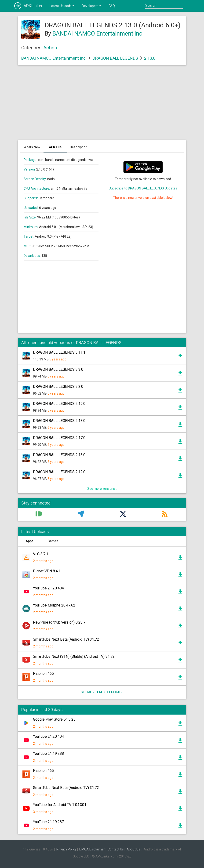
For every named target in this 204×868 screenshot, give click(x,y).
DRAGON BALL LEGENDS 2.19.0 (59, 404)
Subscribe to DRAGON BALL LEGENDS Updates (143, 188)
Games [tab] (53, 541)
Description (79, 147)
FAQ (112, 6)
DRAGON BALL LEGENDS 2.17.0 (59, 438)
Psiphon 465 (43, 674)
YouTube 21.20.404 (48, 588)
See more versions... (102, 489)
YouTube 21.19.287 (48, 822)
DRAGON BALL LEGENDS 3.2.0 (58, 387)
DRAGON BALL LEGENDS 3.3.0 (58, 369)
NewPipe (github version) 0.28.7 (59, 622)
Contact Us (116, 849)
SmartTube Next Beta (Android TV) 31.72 (66, 639)
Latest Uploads (62, 6)
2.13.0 (150, 58)
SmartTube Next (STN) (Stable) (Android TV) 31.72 (74, 656)
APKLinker (28, 6)
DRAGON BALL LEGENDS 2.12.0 (59, 472)
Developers (92, 6)
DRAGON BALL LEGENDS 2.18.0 (59, 421)
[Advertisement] (102, 105)
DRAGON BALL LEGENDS (115, 58)
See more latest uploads (102, 692)
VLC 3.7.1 (41, 554)
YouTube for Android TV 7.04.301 (60, 805)
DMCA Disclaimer (92, 849)
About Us (133, 849)
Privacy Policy (66, 849)
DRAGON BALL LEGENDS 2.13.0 (59, 455)
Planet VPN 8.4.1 (47, 571)
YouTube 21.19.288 (48, 754)
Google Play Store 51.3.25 (54, 719)
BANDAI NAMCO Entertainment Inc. (98, 34)
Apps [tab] (30, 541)
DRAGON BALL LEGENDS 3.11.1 (59, 352)
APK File (55, 147)
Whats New (32, 147)
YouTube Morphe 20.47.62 (54, 605)
